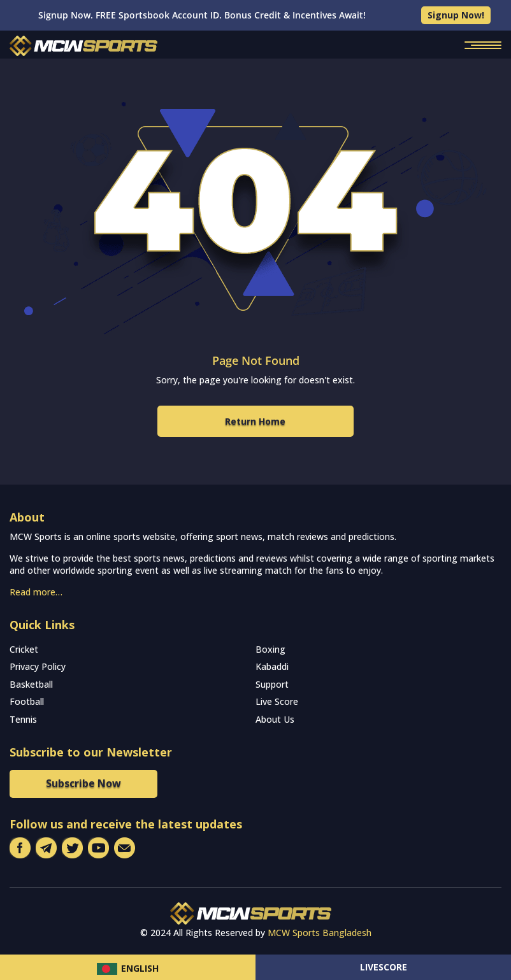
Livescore (384, 967)
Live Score (277, 701)
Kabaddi (272, 666)
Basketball (31, 684)
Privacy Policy (38, 666)
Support (272, 684)
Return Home (255, 421)
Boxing (270, 649)
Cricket (24, 649)
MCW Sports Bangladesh (320, 933)
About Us (275, 719)
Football (27, 701)
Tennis (23, 719)
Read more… (36, 592)
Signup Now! (456, 15)
